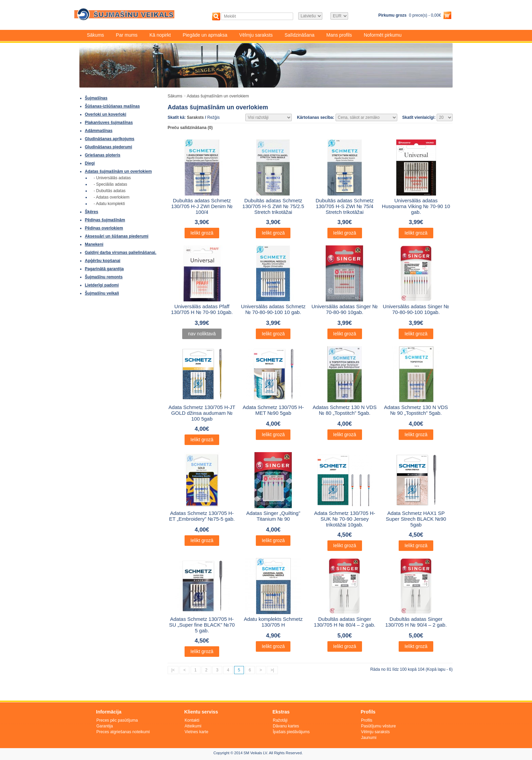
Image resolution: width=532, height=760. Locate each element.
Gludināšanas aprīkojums (110, 139)
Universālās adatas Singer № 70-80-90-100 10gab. (416, 309)
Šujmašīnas (96, 98)
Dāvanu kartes (286, 726)
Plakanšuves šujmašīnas (109, 123)
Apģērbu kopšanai (103, 261)
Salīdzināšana (300, 35)
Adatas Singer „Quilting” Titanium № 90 (273, 516)
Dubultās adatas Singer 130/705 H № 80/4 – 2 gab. (345, 622)
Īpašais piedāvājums (291, 732)
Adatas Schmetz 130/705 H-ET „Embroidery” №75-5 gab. (202, 516)
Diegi (90, 163)
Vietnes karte (196, 732)
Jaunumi (369, 738)
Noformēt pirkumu (383, 35)
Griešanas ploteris (103, 155)
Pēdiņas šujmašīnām (105, 220)
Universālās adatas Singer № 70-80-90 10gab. (345, 309)
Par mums (127, 35)
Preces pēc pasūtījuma (117, 720)
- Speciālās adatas (110, 184)
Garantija (105, 726)
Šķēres (91, 212)
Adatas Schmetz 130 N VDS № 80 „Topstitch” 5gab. (344, 410)
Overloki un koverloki (106, 114)
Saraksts (195, 117)
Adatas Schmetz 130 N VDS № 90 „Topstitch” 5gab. (416, 410)
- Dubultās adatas (110, 191)
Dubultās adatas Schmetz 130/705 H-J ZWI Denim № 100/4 (202, 206)
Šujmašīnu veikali (102, 293)
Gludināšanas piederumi (108, 147)
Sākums (96, 35)
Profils (367, 720)
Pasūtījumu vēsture (378, 726)
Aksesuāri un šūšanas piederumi (117, 236)
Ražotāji (280, 720)
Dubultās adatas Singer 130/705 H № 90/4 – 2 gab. (416, 622)
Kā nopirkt (160, 35)
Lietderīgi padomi (102, 285)
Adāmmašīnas (99, 131)
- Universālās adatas (112, 178)
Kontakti (192, 720)
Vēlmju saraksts (256, 35)
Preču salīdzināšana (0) (190, 128)
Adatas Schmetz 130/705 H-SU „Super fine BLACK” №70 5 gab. (202, 625)
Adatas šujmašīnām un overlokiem (118, 171)
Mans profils (339, 35)
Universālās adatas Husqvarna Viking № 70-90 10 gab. (416, 206)
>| (272, 670)
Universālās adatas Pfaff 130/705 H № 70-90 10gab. (202, 309)
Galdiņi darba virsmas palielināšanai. (121, 253)
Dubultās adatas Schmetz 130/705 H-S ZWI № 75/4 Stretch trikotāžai (345, 206)
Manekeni (94, 244)
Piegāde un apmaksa (205, 35)
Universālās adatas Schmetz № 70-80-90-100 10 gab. (273, 309)
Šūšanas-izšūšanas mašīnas (112, 106)
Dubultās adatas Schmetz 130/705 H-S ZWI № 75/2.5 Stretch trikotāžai (273, 206)
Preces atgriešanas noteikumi (123, 732)
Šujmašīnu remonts (104, 277)
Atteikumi (193, 726)
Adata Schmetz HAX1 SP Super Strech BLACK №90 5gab (416, 519)
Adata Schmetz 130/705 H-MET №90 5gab (273, 410)
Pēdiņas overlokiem (104, 228)
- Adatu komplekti (109, 204)
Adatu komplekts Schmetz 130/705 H (273, 622)
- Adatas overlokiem (111, 197)
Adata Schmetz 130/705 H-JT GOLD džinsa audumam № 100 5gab (202, 413)
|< (173, 670)
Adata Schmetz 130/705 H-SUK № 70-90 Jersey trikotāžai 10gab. (345, 519)
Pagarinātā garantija (104, 269)
